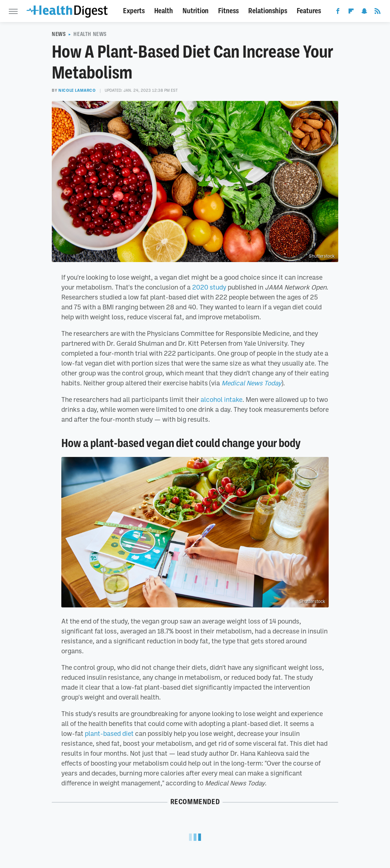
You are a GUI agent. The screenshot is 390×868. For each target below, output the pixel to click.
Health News (90, 34)
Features (309, 11)
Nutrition (196, 11)
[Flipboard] (351, 12)
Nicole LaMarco (77, 90)
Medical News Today (251, 383)
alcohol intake (221, 399)
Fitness (228, 11)
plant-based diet (109, 733)
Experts (134, 11)
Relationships (268, 11)
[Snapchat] (364, 12)
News (59, 34)
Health (164, 11)
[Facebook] (338, 12)
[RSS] (378, 12)
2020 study (209, 287)
